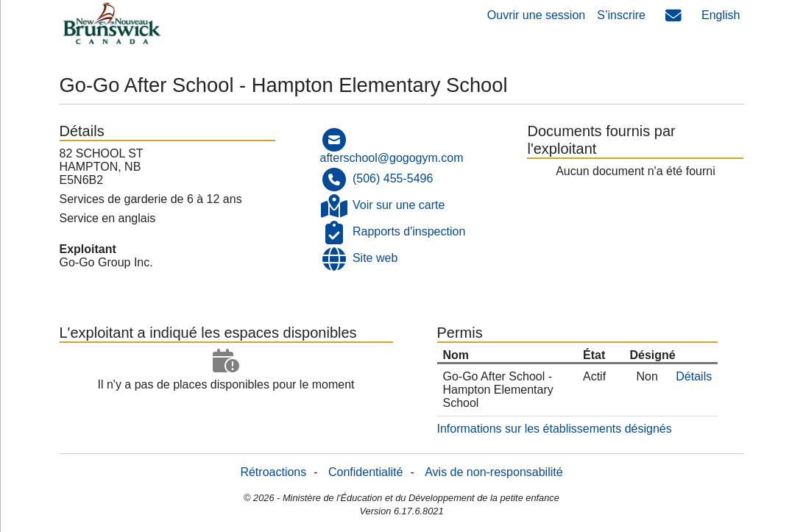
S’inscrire (621, 15)
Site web (375, 258)
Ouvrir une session (536, 15)
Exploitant (88, 249)
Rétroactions (273, 472)
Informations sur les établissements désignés (555, 429)
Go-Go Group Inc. (106, 262)
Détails (694, 376)
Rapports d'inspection (409, 231)
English (721, 15)
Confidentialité (365, 472)
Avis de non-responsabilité (494, 472)
